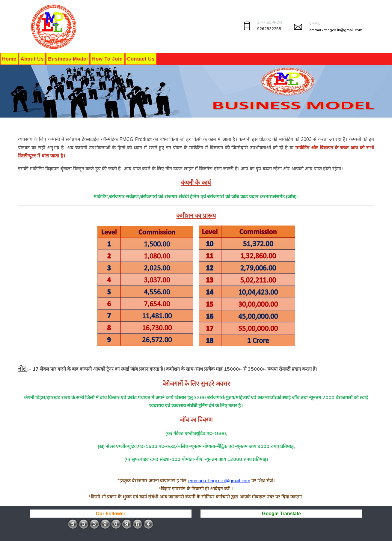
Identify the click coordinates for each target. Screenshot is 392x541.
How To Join (107, 59)
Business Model (68, 59)
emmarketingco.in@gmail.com (336, 30)
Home (9, 59)
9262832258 (269, 29)
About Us (32, 59)
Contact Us (141, 59)
